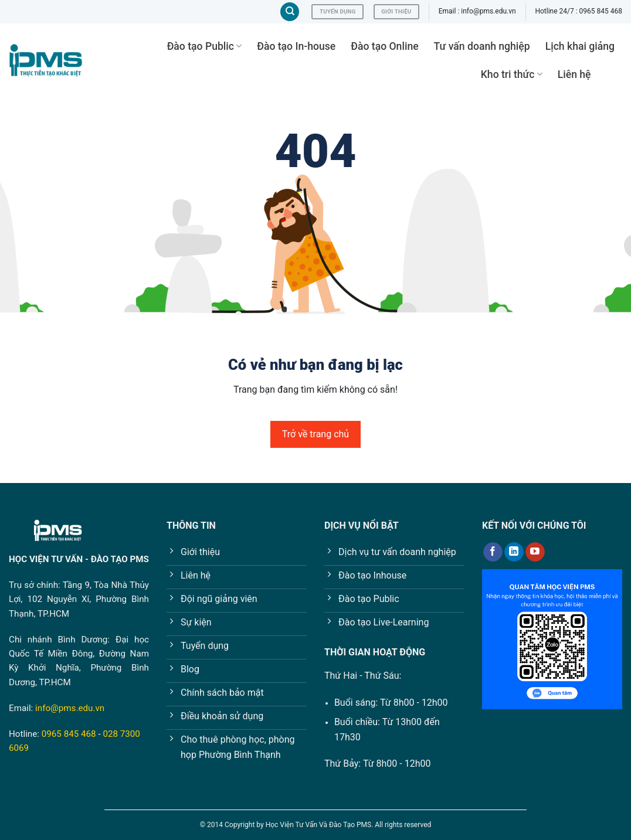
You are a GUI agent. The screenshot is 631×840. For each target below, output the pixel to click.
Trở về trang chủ (315, 434)
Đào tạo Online (384, 46)
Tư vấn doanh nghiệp (482, 46)
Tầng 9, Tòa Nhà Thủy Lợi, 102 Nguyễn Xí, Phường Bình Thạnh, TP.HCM (79, 599)
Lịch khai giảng (580, 46)
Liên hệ (574, 74)
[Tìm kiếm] (290, 12)
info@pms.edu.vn (70, 708)
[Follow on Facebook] (493, 552)
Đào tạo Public (205, 46)
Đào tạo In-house (296, 46)
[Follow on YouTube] (535, 552)
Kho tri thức (512, 74)
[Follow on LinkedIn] (514, 552)
